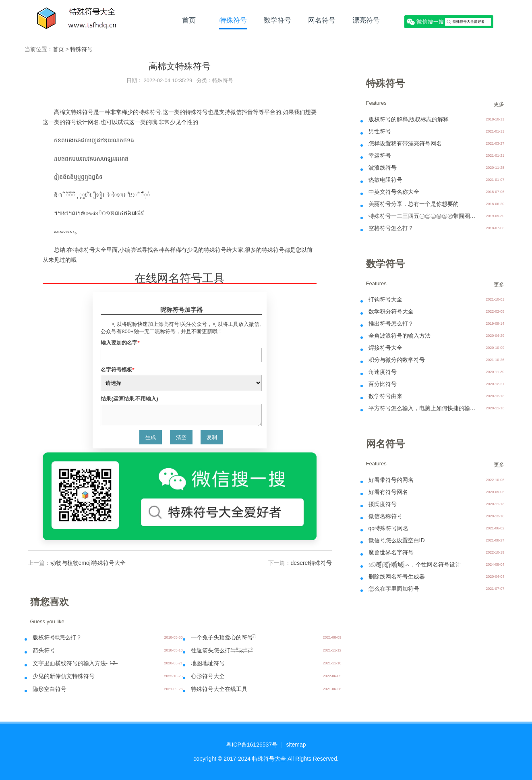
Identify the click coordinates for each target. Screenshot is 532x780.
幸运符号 (380, 156)
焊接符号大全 (385, 348)
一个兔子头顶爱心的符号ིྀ (224, 637)
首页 (189, 20)
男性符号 (380, 131)
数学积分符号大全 (391, 311)
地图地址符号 (208, 663)
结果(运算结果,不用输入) (129, 399)
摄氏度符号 (383, 504)
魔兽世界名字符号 (391, 552)
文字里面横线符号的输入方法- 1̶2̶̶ (74, 663)
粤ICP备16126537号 (252, 745)
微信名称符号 (385, 516)
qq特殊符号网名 (389, 528)
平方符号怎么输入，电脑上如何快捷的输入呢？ (423, 408)
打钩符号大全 (385, 299)
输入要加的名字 (120, 343)
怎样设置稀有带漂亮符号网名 (405, 143)
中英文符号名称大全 (394, 192)
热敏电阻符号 (385, 180)
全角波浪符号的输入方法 (400, 336)
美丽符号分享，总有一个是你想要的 (414, 204)
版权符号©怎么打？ (57, 637)
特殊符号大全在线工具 (219, 689)
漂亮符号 (366, 20)
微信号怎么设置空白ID (397, 540)
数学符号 (277, 20)
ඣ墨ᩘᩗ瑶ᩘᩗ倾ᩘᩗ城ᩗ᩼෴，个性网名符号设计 (415, 564)
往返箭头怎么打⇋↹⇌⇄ (222, 650)
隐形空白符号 (50, 689)
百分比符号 (383, 384)
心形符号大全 (208, 676)
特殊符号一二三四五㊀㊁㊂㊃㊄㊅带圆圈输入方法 (423, 216)
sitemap (296, 745)
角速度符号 (383, 372)
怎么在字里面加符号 (394, 589)
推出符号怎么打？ (391, 324)
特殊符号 (233, 20)
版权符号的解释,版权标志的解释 (409, 119)
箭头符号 (44, 650)
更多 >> (503, 104)
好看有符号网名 (388, 492)
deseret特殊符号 (312, 563)
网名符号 (322, 20)
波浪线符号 (383, 168)
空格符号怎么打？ (391, 228)
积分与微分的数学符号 (397, 360)
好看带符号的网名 (391, 480)
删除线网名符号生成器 (397, 577)
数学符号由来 (385, 396)
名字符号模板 (117, 370)
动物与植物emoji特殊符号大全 (88, 563)
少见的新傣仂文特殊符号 (64, 676)
